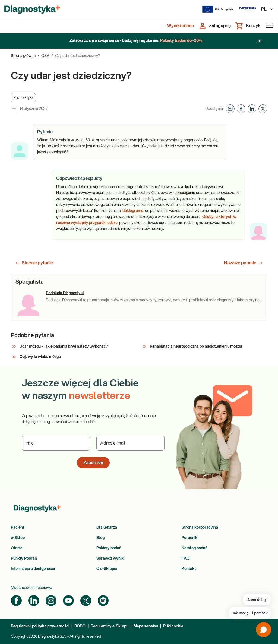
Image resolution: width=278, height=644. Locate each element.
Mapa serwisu (146, 626)
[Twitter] (86, 601)
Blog (100, 538)
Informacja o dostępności (33, 569)
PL (267, 9)
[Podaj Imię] (56, 443)
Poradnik (189, 538)
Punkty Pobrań (24, 559)
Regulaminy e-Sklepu (110, 626)
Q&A (45, 56)
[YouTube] (68, 601)
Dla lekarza (107, 528)
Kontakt (189, 569)
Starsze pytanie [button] (34, 263)
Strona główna (23, 56)
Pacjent (18, 528)
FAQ (186, 559)
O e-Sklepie (107, 569)
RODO (80, 626)
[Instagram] (51, 601)
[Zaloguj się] (214, 26)
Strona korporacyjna (200, 528)
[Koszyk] (248, 26)
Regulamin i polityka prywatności (40, 626)
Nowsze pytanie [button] (244, 263)
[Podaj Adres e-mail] (130, 443)
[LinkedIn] (34, 601)
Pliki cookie (173, 626)
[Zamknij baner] (260, 41)
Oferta (17, 548)
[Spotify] (103, 601)
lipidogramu (133, 211)
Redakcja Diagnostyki (65, 293)
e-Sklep (18, 538)
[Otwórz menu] (268, 26)
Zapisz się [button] (93, 463)
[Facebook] (16, 601)
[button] (23, 98)
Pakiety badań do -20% (181, 41)
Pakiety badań (109, 548)
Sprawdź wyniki (110, 559)
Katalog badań (195, 548)
